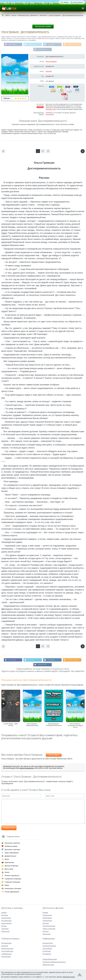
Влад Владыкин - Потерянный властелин (54, 725)
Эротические (6, 957)
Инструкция (50, 115)
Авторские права (43, 26)
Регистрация (78, 2)
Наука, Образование (12, 853)
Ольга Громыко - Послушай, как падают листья (75, 726)
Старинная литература (12, 882)
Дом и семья (9, 869)
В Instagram (52, 44)
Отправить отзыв (9, 828)
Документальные (10, 856)
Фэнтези (49, 72)
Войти (66, 2)
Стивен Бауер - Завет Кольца (11, 725)
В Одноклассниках (74, 44)
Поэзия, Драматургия (12, 892)
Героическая (47, 915)
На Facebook (12, 44)
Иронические (6, 918)
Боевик (4, 913)
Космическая (47, 921)
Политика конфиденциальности (54, 962)
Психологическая (49, 926)
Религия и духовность (12, 875)
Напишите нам (51, 109)
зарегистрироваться (27, 768)
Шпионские (5, 931)
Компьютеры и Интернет (13, 888)
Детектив (5, 915)
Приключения (9, 862)
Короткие (5, 946)
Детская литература (11, 866)
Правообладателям (50, 959)
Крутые (4, 926)
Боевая (45, 913)
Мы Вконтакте (42, 50)
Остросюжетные (7, 951)
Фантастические (7, 949)
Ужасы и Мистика (49, 929)
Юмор (7, 885)
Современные (6, 954)
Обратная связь (48, 965)
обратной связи (69, 977)
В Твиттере (31, 44)
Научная (46, 923)
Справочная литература (13, 879)
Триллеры (5, 929)
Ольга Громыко (51, 62)
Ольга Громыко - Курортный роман (32, 725)
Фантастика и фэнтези (12, 843)
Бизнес (7, 872)
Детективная (47, 918)
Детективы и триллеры (12, 849)
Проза (7, 859)
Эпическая (46, 934)
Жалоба (40, 107)
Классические (6, 923)
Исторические (6, 921)
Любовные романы (11, 846)
